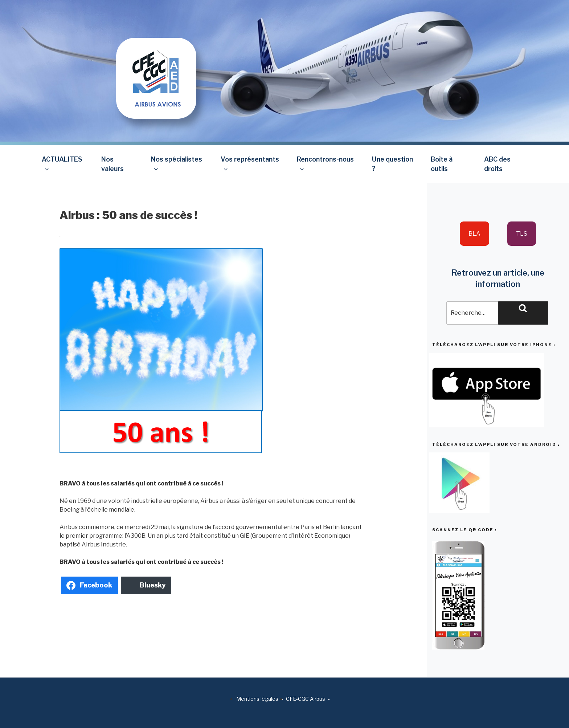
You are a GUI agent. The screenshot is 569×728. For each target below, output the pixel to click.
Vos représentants (250, 164)
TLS (522, 234)
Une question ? (392, 164)
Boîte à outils (442, 164)
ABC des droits (497, 164)
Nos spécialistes (177, 164)
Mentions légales (257, 699)
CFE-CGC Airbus (306, 699)
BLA (474, 234)
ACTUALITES (62, 164)
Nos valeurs (112, 164)
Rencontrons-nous (325, 164)
